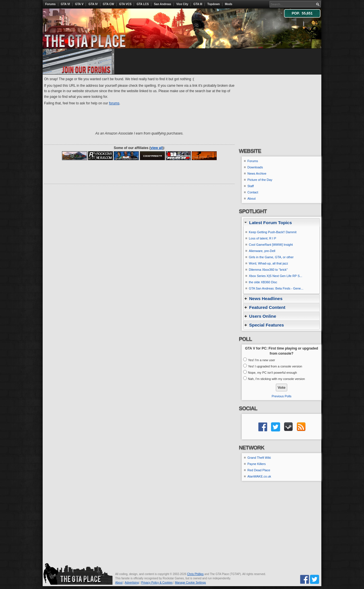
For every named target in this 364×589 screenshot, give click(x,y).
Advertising (132, 583)
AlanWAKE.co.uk (259, 476)
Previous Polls (282, 396)
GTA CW (108, 4)
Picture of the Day (260, 180)
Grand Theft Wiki (259, 458)
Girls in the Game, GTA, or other (271, 257)
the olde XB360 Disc (263, 282)
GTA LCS (143, 4)
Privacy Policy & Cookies (157, 583)
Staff (251, 186)
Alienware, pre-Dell (262, 251)
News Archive (257, 173)
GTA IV (93, 4)
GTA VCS (125, 4)
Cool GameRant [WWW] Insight (271, 245)
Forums (50, 4)
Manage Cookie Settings (190, 583)
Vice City (182, 4)
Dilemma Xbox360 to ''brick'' (268, 270)
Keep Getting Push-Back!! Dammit (273, 232)
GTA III (198, 4)
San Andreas (163, 4)
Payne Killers (257, 464)
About (252, 199)
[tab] (282, 223)
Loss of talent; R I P (262, 238)
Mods (229, 4)
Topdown (214, 4)
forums (114, 103)
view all (157, 148)
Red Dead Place (259, 470)
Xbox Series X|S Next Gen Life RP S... (276, 276)
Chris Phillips (195, 574)
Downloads (255, 167)
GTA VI (65, 4)
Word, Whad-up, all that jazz (268, 263)
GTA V (79, 4)
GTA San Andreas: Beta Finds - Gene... (276, 288)
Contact (253, 192)
